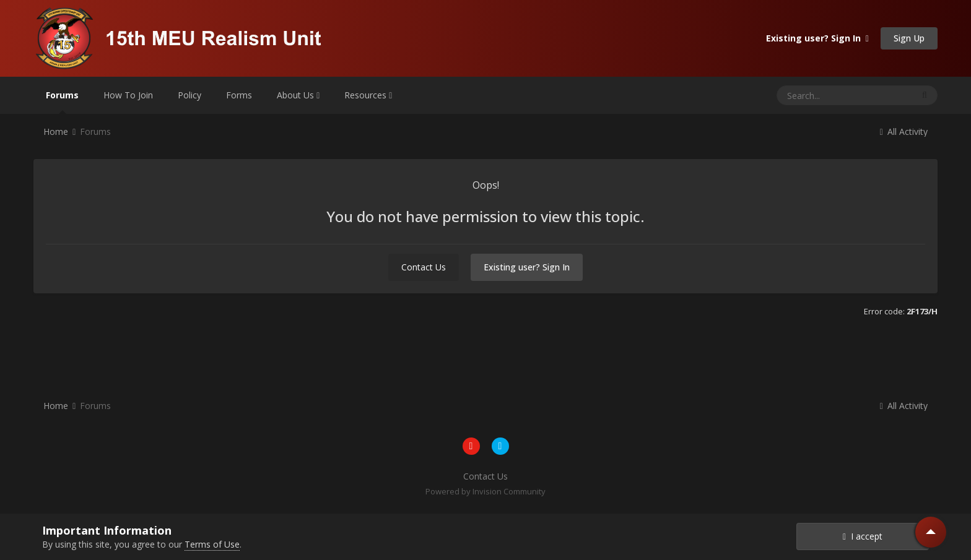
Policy (189, 95)
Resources (368, 95)
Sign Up (909, 38)
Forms (239, 95)
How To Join (128, 95)
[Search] (821, 95)
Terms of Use (212, 544)
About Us (298, 95)
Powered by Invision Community (485, 491)
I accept (863, 536)
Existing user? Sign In (817, 38)
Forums (62, 101)
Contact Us (424, 267)
